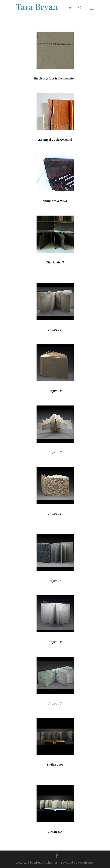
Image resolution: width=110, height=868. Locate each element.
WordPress (86, 863)
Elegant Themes (46, 863)
